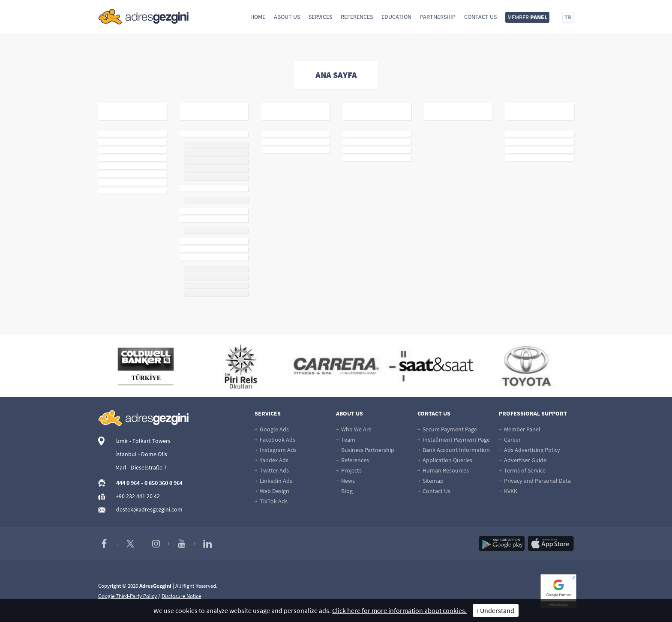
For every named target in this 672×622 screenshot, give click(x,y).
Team (346, 440)
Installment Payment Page (454, 440)
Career (510, 440)
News (345, 481)
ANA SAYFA (336, 75)
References (357, 17)
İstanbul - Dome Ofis (141, 454)
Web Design (272, 491)
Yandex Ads (271, 460)
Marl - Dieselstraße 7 (141, 467)
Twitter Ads (272, 470)
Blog (344, 491)
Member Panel (520, 429)
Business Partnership (365, 450)
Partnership (438, 17)
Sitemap (430, 481)
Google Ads (272, 429)
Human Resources (443, 470)
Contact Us (480, 17)
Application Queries (445, 460)
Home (258, 17)
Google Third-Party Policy (127, 596)
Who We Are (354, 429)
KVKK (508, 491)
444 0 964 (128, 483)
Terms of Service (522, 470)
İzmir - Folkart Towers (143, 441)
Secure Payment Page (447, 429)
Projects (349, 470)
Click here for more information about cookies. (399, 610)
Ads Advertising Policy (529, 450)
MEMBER (527, 17)
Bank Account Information (454, 450)
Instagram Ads (276, 450)
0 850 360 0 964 (163, 483)
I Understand (496, 610)
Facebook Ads (275, 440)
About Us (287, 17)
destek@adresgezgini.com (149, 509)
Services (320, 17)
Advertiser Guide (523, 460)
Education (396, 17)
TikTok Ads (271, 501)
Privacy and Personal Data (535, 481)
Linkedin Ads (273, 481)
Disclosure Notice (181, 596)
